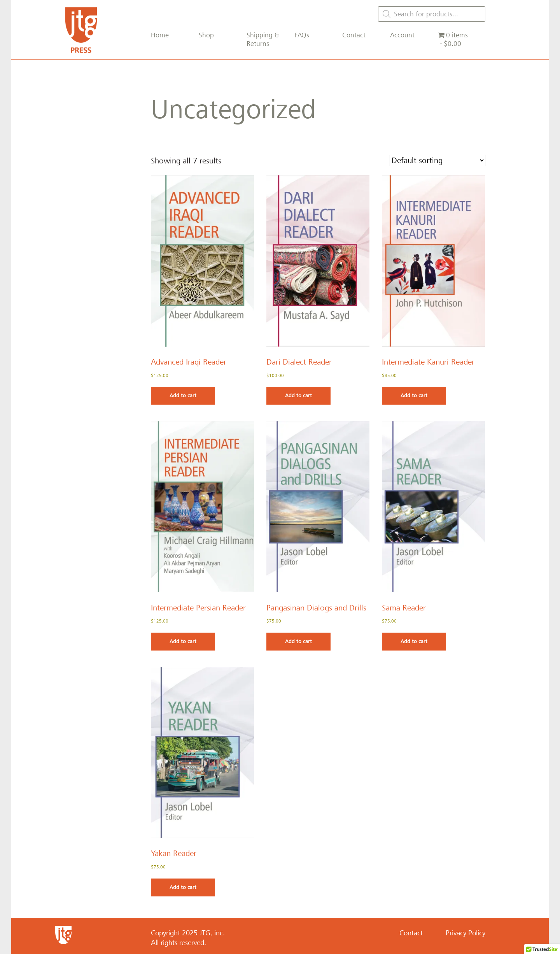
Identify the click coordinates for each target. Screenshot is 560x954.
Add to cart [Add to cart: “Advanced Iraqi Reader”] (183, 395)
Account (402, 35)
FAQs (302, 35)
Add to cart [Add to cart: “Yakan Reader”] (183, 887)
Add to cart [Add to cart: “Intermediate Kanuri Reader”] (414, 395)
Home (160, 35)
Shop (206, 35)
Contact (354, 35)
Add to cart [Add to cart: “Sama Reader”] (414, 641)
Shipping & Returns (263, 39)
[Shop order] (437, 160)
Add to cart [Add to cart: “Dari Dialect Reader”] (298, 395)
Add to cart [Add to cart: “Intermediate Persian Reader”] (183, 641)
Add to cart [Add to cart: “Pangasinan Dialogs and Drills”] (298, 641)
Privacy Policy (465, 933)
